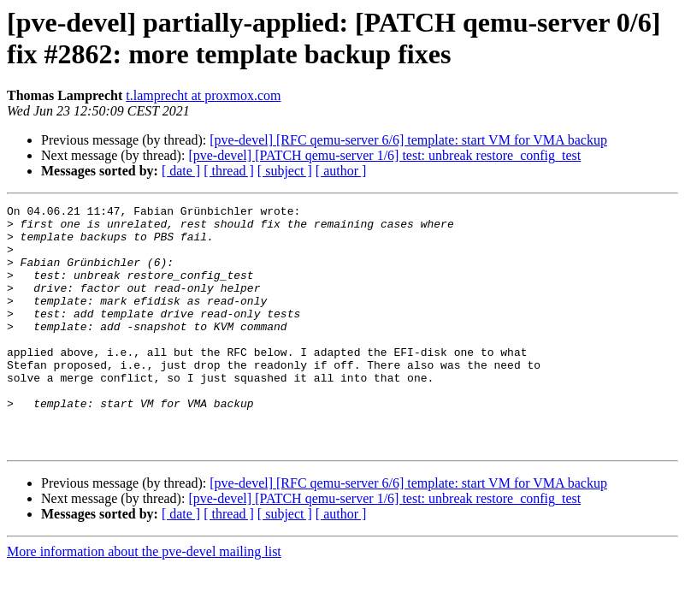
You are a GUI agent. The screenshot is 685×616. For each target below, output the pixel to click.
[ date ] (181, 171)
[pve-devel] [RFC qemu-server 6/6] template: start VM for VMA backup (408, 140)
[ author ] (341, 171)
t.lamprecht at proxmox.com (203, 95)
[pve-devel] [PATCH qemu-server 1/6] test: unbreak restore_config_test (384, 155)
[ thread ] (229, 171)
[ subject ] (285, 171)
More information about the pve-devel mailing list (144, 600)
